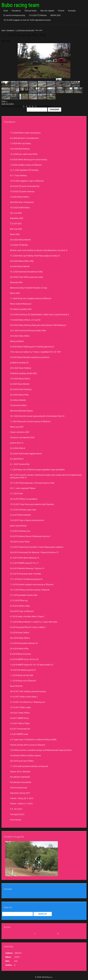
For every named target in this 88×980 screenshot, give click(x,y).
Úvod (6, 11)
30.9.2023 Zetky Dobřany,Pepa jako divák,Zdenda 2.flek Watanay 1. (39, 325)
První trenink (16, 820)
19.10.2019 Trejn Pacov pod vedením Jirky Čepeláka (32, 504)
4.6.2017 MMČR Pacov (19, 718)
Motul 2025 (15, 234)
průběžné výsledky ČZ (19, 363)
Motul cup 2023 (17, 427)
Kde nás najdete (47, 11)
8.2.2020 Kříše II (17, 459)
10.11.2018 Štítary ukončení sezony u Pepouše (30, 590)
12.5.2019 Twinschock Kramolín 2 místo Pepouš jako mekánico (37, 547)
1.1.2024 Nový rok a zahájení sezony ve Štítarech (31, 298)
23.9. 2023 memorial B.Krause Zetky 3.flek (28, 331)
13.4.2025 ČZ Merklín (38, 15)
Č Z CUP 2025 (16, 224)
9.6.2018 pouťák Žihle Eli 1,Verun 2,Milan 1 (28, 627)
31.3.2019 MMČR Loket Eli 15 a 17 (24, 563)
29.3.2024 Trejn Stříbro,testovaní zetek (26, 277)
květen (31, 934)
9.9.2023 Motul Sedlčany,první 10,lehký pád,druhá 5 (32, 347)
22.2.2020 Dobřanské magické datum (26, 454)
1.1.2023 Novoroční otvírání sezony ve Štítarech (30, 421)
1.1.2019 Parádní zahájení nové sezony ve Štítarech (32, 584)
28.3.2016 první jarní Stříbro (22, 761)
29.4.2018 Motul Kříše (19, 649)
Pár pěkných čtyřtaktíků (20, 777)
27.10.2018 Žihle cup (19, 600)
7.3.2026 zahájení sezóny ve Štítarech (26, 165)
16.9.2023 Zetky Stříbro (20, 336)
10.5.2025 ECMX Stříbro (20, 208)
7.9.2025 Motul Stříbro (20, 197)
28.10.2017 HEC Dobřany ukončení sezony (28, 691)
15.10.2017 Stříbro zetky (20, 707)
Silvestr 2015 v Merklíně (20, 772)
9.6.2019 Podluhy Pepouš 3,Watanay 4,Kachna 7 (30, 536)
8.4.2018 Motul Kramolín (21, 654)
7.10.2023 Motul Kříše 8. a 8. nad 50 (25, 320)
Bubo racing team (20, 5)
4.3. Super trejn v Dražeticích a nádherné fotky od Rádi (33, 740)
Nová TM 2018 (16, 686)
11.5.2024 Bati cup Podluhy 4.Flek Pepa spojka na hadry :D (35, 256)
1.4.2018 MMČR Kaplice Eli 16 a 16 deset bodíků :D (31, 665)
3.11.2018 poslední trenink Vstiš (24, 595)
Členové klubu (31, 11)
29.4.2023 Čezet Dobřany (21, 389)
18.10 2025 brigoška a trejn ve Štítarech (27, 181)
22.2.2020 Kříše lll (18, 448)
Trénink (61, 11)
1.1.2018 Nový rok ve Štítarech (23, 681)
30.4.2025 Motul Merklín (20, 240)
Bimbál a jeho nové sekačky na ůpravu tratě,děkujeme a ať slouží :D (39, 250)
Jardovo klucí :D (17, 443)
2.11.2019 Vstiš (16, 494)
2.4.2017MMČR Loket (19, 734)
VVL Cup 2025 (16, 213)
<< (10, 934)
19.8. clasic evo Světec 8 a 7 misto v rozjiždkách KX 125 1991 (36, 352)
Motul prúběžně (17, 341)
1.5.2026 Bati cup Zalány (20, 143)
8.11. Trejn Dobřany (19, 175)
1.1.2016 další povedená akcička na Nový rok (29, 766)
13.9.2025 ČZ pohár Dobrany (22, 191)
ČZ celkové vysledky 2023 (21, 309)
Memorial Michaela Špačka (21, 411)
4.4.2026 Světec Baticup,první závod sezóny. (29, 159)
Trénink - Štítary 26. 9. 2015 (22, 798)
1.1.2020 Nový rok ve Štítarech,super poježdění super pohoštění (37, 470)
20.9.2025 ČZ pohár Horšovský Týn (25, 186)
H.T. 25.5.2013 (16, 809)
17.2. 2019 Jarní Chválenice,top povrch (26, 579)
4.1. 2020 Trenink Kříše (20, 464)
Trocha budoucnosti (19, 788)
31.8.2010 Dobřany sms (20, 531)
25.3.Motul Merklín (18, 400)
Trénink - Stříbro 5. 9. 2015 (21, 804)
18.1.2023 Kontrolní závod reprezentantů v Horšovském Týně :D (37, 416)
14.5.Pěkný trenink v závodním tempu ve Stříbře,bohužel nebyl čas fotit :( (41, 750)
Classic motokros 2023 (20, 432)
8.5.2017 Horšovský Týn (20, 729)
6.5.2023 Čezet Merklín (20, 384)
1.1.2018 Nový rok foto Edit (25, 30)
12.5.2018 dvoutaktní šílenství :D (24, 643)
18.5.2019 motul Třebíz (20, 542)
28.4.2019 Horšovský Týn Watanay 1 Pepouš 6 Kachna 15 (34, 552)
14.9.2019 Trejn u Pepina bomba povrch (27, 520)
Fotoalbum (16, 11)
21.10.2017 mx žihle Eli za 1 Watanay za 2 (28, 702)
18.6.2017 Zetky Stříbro (20, 713)
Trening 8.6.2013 (17, 814)
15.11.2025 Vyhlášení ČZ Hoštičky (24, 170)
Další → (5, 101)
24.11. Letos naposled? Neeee (23, 488)
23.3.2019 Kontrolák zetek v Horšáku (26, 574)
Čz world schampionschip (14, 15)
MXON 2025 (56, 15)
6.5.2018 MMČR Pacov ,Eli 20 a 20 (24, 659)
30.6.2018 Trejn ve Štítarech (22, 611)
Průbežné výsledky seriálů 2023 (23, 373)
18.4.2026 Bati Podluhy (20, 149)
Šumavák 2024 (16, 282)
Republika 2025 (17, 218)
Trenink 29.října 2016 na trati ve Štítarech (28, 745)
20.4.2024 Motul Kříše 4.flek (22, 261)
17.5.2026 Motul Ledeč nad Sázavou (25, 133)
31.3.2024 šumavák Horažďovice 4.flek (26, 272)
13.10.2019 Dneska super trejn (23, 510)
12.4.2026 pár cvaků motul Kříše (24, 154)
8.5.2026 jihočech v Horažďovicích (24, 138)
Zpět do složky (8, 104)
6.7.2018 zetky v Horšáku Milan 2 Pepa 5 (27, 616)
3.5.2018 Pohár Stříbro (20, 633)
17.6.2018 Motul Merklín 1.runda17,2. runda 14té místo (34, 622)
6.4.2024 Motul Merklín (20, 266)
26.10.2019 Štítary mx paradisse (24, 499)
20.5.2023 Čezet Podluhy (21, 368)
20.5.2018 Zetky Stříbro (20, 638)
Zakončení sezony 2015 (20, 793)
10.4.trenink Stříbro (18, 405)
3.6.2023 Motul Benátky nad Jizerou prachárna (30, 357)
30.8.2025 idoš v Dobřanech (22, 202)
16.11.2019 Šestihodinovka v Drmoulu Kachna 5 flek (32, 483)
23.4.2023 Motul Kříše (19, 395)
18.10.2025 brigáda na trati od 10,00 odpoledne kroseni (27, 20)
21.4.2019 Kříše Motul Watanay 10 (25, 558)
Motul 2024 (15, 293)
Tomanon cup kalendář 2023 (22, 437)
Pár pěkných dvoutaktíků (21, 782)
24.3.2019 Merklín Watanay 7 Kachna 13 (27, 568)
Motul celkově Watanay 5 (21, 304)
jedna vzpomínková (18, 526)
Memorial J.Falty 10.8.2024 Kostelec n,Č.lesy (29, 288)
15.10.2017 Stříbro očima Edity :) (24, 697)
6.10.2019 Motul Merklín (20, 515)
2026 (38, 934)
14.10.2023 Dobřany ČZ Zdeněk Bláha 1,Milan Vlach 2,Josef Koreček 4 (39, 315)
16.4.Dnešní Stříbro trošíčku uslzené (25, 756)
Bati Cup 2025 (16, 229)
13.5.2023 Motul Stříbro (20, 379)
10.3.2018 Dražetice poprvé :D (23, 670)
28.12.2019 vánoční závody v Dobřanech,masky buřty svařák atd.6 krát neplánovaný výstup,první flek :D (46, 476)
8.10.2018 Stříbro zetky (20, 606)
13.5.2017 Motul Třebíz (20, 723)
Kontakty (72, 11)
